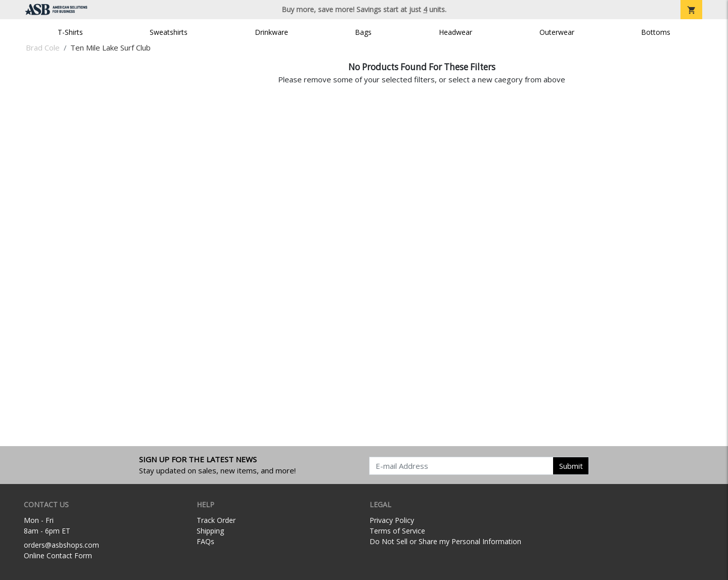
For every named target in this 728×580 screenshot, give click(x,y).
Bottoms (656, 32)
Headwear (456, 32)
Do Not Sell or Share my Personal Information (445, 541)
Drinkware (271, 32)
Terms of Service (397, 531)
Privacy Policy (392, 520)
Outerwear (557, 32)
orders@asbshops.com (61, 545)
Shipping (210, 531)
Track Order (216, 520)
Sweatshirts (169, 32)
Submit (571, 466)
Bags (363, 32)
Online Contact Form (58, 555)
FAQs (206, 541)
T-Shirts (70, 32)
